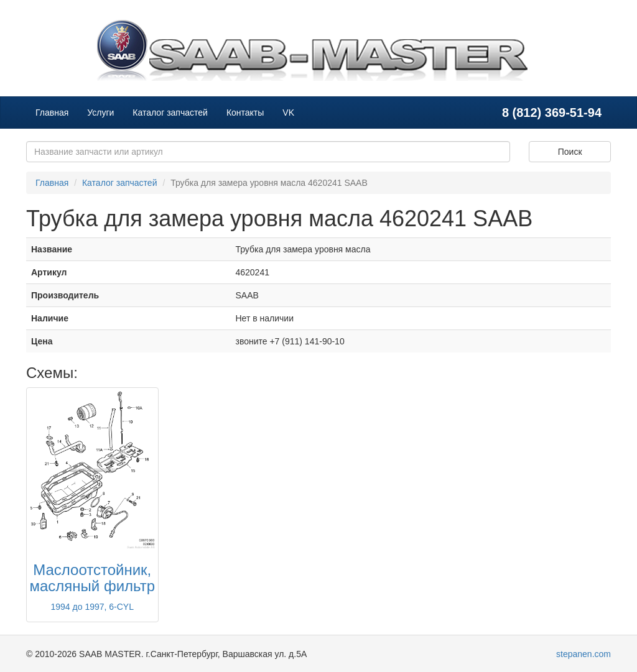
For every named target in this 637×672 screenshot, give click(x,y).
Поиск (570, 152)
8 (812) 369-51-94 (552, 113)
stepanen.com (584, 654)
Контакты (245, 113)
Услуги (100, 113)
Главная (52, 113)
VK (288, 113)
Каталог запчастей (170, 113)
